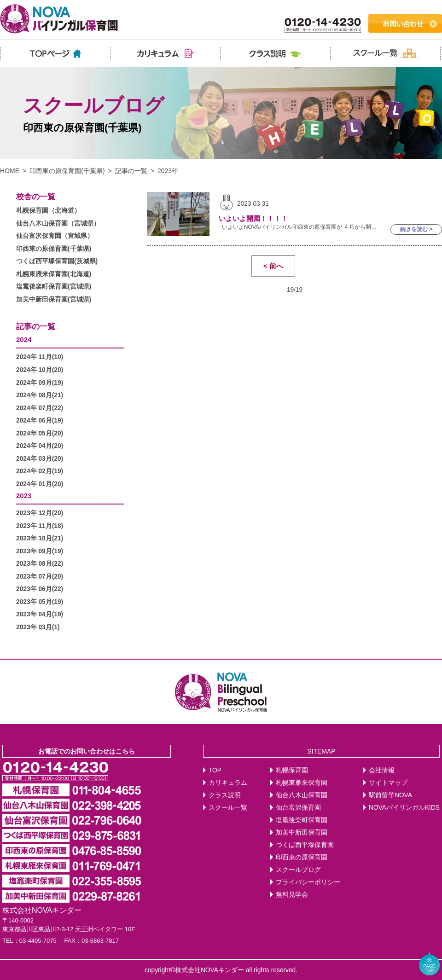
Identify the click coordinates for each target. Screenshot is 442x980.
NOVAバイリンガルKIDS (404, 808)
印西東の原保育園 (302, 857)
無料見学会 (292, 895)
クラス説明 (225, 795)
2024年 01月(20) (40, 484)
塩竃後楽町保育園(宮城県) (54, 287)
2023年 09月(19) (40, 551)
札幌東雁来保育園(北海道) (54, 274)
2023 (24, 496)
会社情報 (382, 770)
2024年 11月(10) (40, 357)
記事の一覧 (131, 171)
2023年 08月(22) (40, 564)
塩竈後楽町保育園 (302, 820)
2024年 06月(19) (40, 420)
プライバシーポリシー (308, 882)
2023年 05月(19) (40, 602)
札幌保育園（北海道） (48, 211)
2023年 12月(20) (40, 513)
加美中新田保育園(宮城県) (54, 299)
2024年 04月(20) (40, 446)
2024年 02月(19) (40, 471)
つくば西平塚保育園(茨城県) (57, 261)
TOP (215, 770)
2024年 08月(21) (40, 395)
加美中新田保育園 (302, 832)
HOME (10, 171)
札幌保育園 (292, 770)
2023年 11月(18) (40, 526)
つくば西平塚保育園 (305, 845)
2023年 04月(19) (40, 614)
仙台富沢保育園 (298, 808)
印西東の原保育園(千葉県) (67, 171)
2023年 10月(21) (40, 538)
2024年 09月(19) (40, 383)
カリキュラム (228, 783)
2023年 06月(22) (40, 589)
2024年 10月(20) (40, 370)
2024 (24, 339)
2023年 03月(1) (38, 627)
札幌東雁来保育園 (302, 783)
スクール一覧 (228, 808)
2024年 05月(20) (40, 433)
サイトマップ (388, 783)
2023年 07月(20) (40, 577)
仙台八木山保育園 (302, 795)
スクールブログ (298, 870)
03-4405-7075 (38, 941)
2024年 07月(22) (40, 408)
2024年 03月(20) (40, 459)
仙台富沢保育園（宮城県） (55, 236)
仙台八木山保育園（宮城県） (58, 223)
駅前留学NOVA (390, 795)
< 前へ (273, 266)
